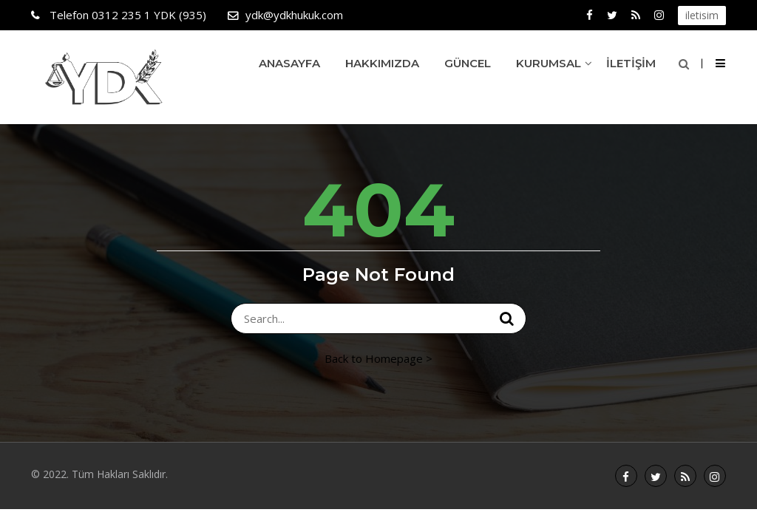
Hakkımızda (382, 63)
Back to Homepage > (378, 358)
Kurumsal (549, 63)
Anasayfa (289, 63)
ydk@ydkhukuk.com (294, 15)
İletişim (631, 63)
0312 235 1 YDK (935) (126, 15)
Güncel (468, 63)
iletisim (702, 15)
